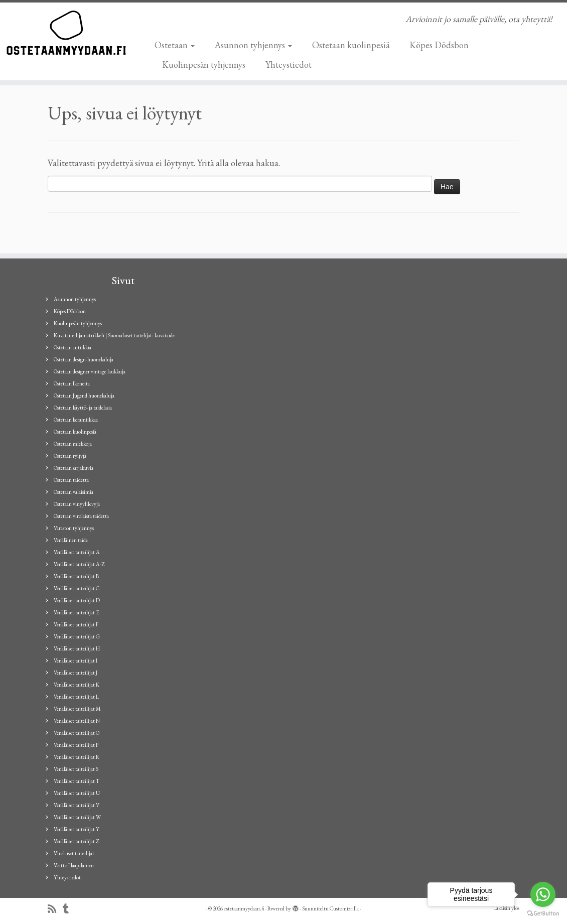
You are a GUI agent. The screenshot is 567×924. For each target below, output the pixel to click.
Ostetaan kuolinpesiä (351, 45)
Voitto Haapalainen (74, 865)
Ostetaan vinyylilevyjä (77, 504)
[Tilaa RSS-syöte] (55, 909)
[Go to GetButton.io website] (543, 914)
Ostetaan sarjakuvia (74, 468)
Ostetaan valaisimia (74, 492)
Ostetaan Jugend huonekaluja (84, 395)
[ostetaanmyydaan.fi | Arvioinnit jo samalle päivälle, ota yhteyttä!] (66, 33)
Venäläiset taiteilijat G (77, 636)
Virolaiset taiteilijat (74, 853)
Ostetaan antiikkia (73, 347)
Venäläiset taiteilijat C (77, 588)
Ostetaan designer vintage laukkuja (90, 371)
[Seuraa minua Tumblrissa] (69, 909)
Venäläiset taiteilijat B (76, 576)
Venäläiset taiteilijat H (77, 648)
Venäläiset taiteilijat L (76, 697)
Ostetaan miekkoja (73, 444)
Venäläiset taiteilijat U (77, 793)
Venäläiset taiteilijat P (76, 745)
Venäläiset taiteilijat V (77, 805)
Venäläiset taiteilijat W (77, 817)
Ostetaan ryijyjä (70, 456)
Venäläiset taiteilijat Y (77, 829)
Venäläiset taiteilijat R (77, 757)
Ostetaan (175, 45)
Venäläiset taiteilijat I (76, 661)
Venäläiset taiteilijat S (76, 769)
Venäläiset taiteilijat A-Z (79, 564)
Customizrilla (344, 908)
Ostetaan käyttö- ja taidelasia (83, 408)
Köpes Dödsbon (439, 45)
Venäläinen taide (71, 540)
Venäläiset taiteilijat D (77, 600)
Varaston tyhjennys (74, 528)
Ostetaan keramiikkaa (76, 420)
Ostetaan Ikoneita (72, 383)
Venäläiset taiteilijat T (77, 781)
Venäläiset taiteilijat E (77, 612)
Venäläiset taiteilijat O (77, 733)
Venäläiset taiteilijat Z (77, 841)
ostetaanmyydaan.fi (244, 908)
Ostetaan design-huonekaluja (84, 359)
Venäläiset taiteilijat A (77, 552)
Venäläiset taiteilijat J (76, 673)
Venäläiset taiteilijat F (76, 624)
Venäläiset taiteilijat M (77, 709)
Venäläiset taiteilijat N (77, 721)
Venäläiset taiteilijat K (77, 685)
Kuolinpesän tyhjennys (204, 64)
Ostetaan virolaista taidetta (81, 516)
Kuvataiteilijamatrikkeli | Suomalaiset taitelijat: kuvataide (114, 335)
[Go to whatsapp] (543, 894)
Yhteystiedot (289, 64)
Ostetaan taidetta (71, 480)
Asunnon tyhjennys (253, 45)
